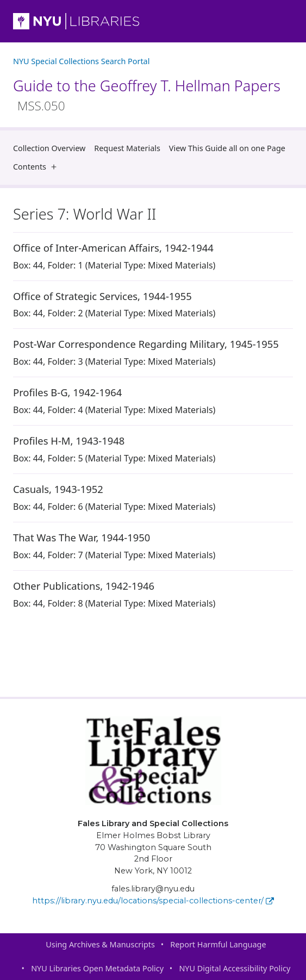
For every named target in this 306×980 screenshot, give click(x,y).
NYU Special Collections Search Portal (81, 61)
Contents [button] (37, 167)
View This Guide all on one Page (227, 148)
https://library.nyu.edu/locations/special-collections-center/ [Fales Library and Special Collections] (153, 901)
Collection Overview (49, 148)
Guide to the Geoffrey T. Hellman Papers (147, 95)
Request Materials (127, 148)
